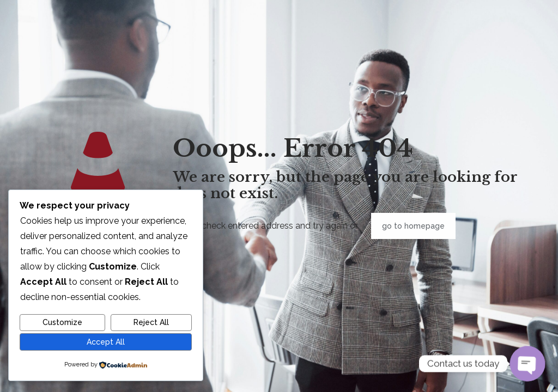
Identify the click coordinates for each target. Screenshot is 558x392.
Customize (62, 322)
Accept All (106, 342)
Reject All (151, 322)
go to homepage (413, 226)
